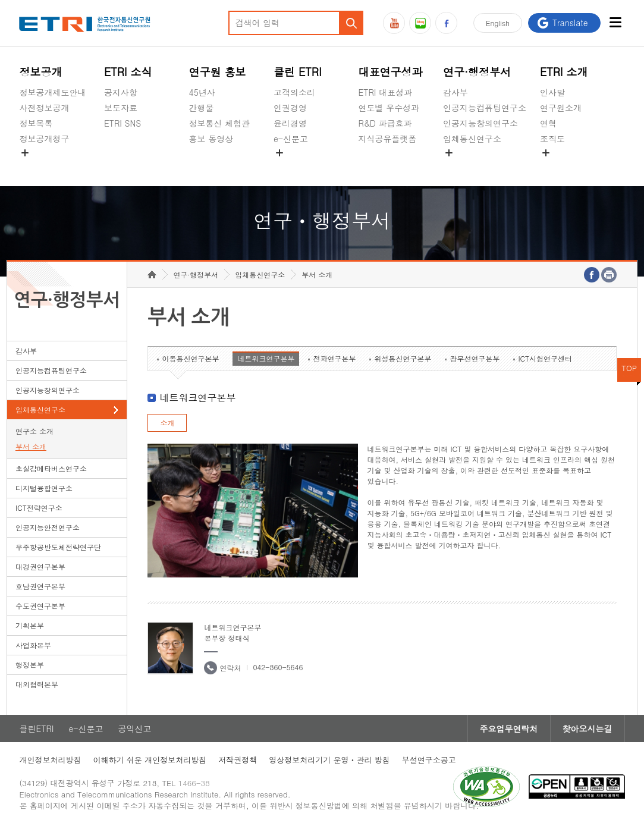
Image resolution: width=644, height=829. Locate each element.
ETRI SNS (122, 123)
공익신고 (290, 167)
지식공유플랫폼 (388, 139)
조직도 (552, 139)
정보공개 (40, 72)
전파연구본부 (334, 358)
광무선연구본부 (475, 358)
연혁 (548, 123)
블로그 (420, 23)
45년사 (202, 92)
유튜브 (394, 23)
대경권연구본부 (40, 566)
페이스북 (446, 23)
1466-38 (194, 783)
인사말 (552, 92)
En (498, 23)
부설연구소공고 (429, 760)
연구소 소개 (34, 431)
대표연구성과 (391, 72)
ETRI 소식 (128, 72)
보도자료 (121, 108)
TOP (629, 368)
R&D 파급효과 (385, 123)
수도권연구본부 (40, 606)
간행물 (202, 108)
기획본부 (30, 625)
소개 (167, 423)
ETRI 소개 (564, 72)
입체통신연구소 (472, 139)
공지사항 (121, 92)
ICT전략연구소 (39, 508)
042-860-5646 (278, 667)
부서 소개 (31, 446)
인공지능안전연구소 (48, 527)
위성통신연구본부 (403, 358)
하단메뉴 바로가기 (0, 0)
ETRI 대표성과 (386, 92)
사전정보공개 (44, 108)
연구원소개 (561, 108)
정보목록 (36, 123)
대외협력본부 (37, 684)
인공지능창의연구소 (480, 123)
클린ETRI (36, 728)
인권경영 (290, 108)
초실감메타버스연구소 (485, 167)
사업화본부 (33, 645)
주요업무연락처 (509, 728)
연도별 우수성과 (389, 108)
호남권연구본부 (40, 586)
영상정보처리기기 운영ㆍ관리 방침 (329, 760)
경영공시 (36, 167)
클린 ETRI (298, 72)
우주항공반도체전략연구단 (58, 547)
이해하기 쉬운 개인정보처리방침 (150, 760)
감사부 (455, 92)
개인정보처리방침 (50, 760)
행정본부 (30, 665)
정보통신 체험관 (220, 123)
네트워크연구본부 (266, 358)
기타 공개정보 (566, 167)
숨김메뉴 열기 (25, 153)
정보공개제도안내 (52, 92)
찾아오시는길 (588, 728)
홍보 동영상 (211, 139)
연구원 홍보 (218, 72)
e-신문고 (291, 139)
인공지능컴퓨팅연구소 (485, 108)
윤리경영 (290, 123)
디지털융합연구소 (44, 488)
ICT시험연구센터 (545, 358)
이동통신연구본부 (190, 358)
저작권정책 (238, 760)
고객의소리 (294, 92)
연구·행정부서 (477, 72)
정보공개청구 (44, 139)
